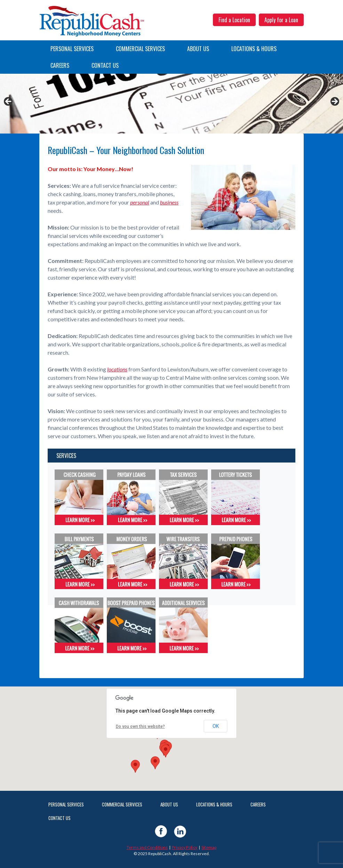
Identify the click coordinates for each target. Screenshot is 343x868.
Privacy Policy (185, 847)
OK (216, 726)
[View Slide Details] (171, 104)
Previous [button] (9, 102)
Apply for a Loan (281, 20)
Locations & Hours (254, 49)
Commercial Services (140, 49)
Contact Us (105, 65)
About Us (198, 49)
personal (140, 202)
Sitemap (209, 847)
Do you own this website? (140, 726)
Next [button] (334, 102)
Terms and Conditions (147, 847)
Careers (60, 65)
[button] (155, 763)
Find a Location (234, 20)
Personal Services (72, 49)
